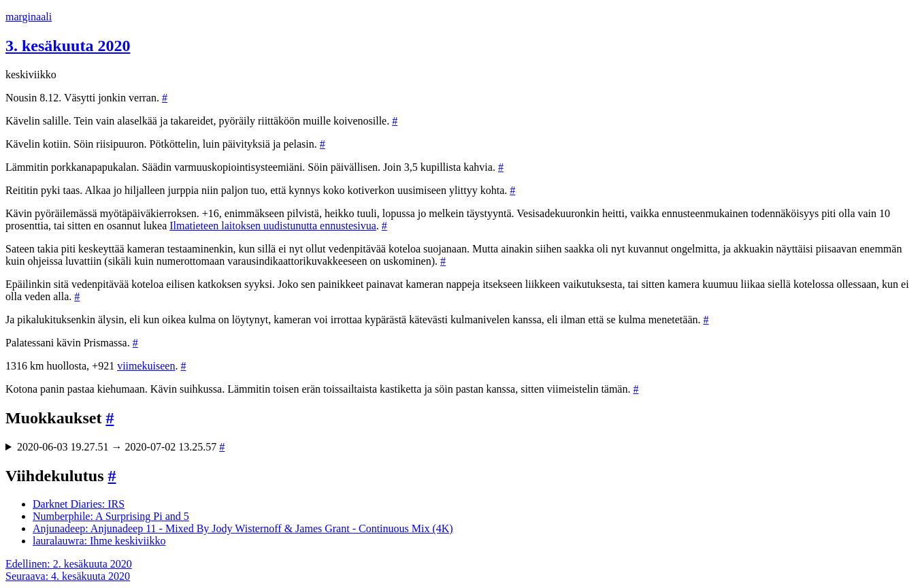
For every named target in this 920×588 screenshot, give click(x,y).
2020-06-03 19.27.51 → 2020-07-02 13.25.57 (121, 447)
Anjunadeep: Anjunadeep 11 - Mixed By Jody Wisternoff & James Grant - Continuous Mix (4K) (243, 528)
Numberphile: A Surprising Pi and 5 (111, 516)
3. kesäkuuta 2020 (68, 46)
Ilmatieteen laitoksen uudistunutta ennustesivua (273, 226)
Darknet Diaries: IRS (79, 504)
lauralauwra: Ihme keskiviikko (99, 541)
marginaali (29, 17)
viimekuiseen (146, 366)
